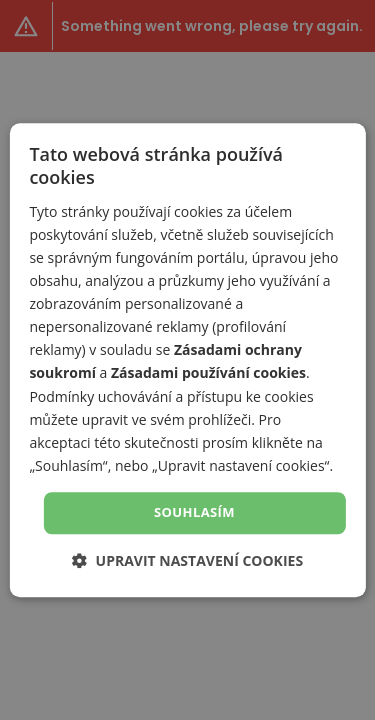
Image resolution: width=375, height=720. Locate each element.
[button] (187, 560)
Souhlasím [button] (194, 512)
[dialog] (187, 360)
